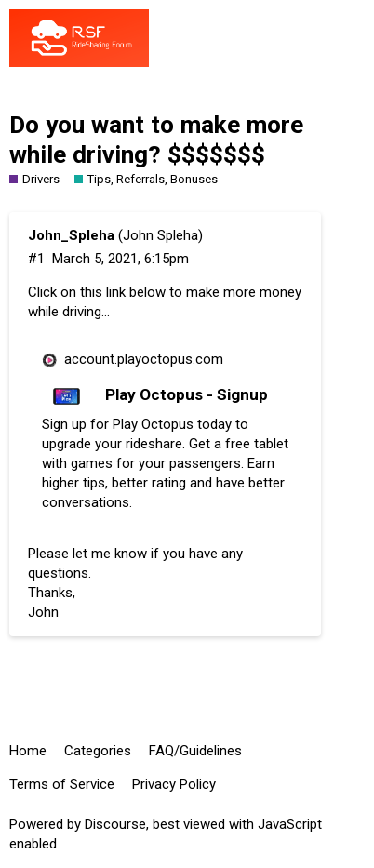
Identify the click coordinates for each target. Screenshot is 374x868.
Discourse (115, 824)
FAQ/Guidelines (195, 751)
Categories (98, 751)
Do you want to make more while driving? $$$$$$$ (156, 140)
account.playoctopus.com (144, 359)
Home (28, 751)
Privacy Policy (174, 784)
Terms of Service (62, 784)
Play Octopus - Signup (187, 394)
